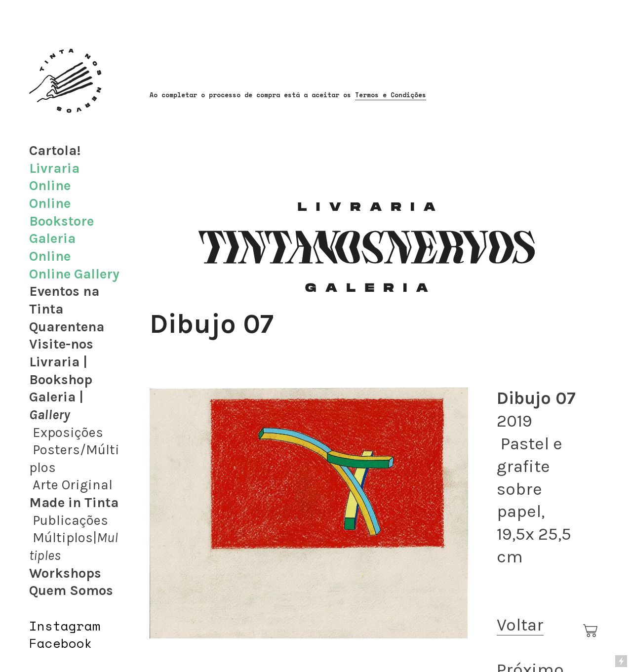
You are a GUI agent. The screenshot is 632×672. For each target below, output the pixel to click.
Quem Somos (71, 591)
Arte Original (73, 485)
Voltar (520, 625)
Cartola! (55, 151)
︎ (591, 631)
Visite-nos (61, 344)
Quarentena (67, 327)
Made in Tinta (74, 503)
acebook (65, 643)
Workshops (65, 573)
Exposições (68, 433)
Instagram (65, 626)
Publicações (70, 520)
